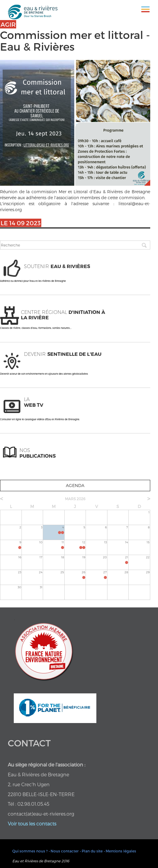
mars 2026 (75, 499)
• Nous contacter (64, 851)
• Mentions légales (120, 851)
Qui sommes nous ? (30, 851)
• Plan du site (91, 851)
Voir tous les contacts (32, 824)
